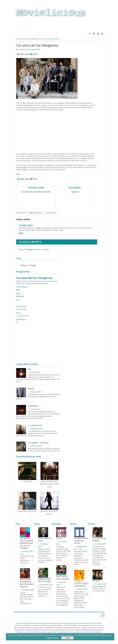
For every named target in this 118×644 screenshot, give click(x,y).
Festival (91, 524)
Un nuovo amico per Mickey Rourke (36, 192)
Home (18, 39)
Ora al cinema (25, 39)
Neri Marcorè (51, 213)
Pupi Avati (20, 296)
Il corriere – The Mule (38, 443)
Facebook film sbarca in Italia (81, 541)
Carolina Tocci (26, 225)
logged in (31, 249)
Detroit (96, 581)
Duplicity (75, 192)
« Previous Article (36, 188)
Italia (18, 290)
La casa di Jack (35, 426)
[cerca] (36, 266)
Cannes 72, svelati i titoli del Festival (81, 584)
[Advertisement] (85, 24)
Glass (59, 538)
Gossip (37, 524)
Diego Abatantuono (35, 213)
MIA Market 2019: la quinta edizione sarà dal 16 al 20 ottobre (27, 543)
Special (73, 524)
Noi (29, 369)
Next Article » (75, 188)
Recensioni (35, 39)
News (18, 524)
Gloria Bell (33, 406)
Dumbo (31, 389)
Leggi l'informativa (52, 638)
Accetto (68, 638)
